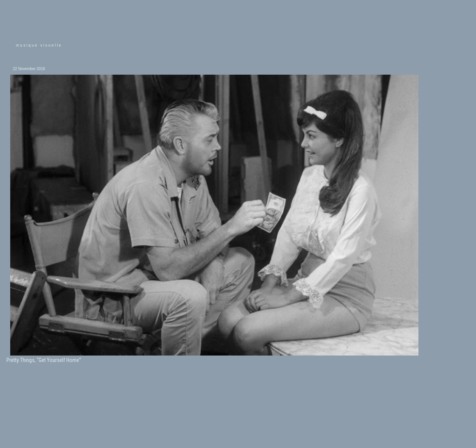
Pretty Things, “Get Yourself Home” (44, 360)
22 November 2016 (29, 69)
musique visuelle (39, 45)
